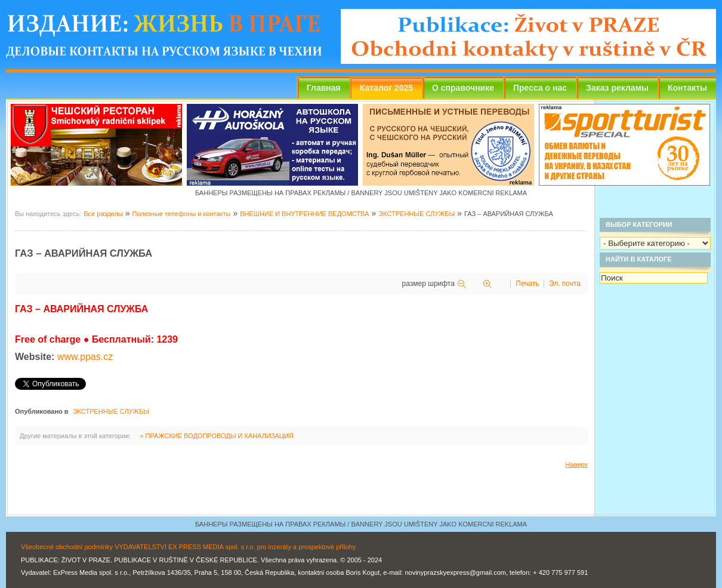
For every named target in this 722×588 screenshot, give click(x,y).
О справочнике (463, 88)
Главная (324, 88)
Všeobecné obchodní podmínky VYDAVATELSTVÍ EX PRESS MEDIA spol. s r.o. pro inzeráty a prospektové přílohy (188, 547)
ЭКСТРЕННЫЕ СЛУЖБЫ (416, 214)
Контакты (687, 88)
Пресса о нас (540, 88)
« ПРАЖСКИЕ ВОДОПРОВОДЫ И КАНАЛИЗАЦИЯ (216, 436)
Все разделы (103, 214)
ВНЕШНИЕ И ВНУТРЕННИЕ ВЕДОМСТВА (304, 214)
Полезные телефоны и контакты (181, 214)
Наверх (577, 464)
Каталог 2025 (386, 88)
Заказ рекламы (617, 88)
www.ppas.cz (85, 357)
